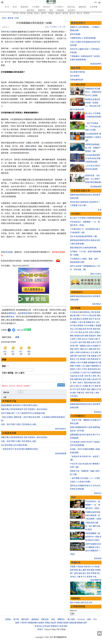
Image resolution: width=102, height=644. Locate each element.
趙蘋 (80, 573)
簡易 (86, 567)
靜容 (89, 573)
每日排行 (47, 7)
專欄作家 (42, 10)
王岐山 (91, 332)
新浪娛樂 (9, 252)
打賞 (54, 27)
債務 (90, 349)
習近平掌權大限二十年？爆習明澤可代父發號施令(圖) (23, 414)
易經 (89, 389)
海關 (76, 379)
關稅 (72, 336)
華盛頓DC (55, 626)
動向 (72, 603)
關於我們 (25, 619)
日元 (92, 352)
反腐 (93, 342)
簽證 (84, 379)
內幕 (96, 339)
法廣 (88, 346)
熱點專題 (30, 10)
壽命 (97, 393)
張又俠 (97, 319)
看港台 (37, 13)
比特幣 (83, 352)
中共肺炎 (74, 312)
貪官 (80, 342)
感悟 (74, 393)
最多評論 (71, 7)
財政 (80, 356)
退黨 (80, 329)
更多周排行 (97, 304)
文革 (72, 396)
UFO (72, 332)
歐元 (88, 352)
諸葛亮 (83, 389)
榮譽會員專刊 (78, 23)
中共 (76, 332)
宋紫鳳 (73, 567)
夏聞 (84, 570)
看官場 (23, 13)
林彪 (96, 386)
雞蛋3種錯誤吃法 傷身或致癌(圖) (83, 248)
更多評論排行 (61, 430)
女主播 (81, 376)
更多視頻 (98, 558)
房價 (92, 359)
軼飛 (76, 570)
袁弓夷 (73, 326)
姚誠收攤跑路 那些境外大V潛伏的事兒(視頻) (19, 407)
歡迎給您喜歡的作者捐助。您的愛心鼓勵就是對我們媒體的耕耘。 (28, 261)
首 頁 (7, 7)
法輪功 (88, 366)
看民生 (44, 13)
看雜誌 (48, 623)
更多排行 (98, 493)
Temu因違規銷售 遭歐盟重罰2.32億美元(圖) (93, 137)
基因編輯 (91, 363)
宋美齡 (85, 386)
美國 (86, 336)
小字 (64, 27)
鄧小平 (91, 386)
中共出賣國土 (90, 326)
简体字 (40, 629)
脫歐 (82, 349)
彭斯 (82, 336)
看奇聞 (86, 13)
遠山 (80, 570)
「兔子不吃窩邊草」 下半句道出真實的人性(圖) (93, 127)
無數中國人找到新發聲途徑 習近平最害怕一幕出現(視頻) (24, 410)
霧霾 (85, 363)
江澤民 (79, 339)
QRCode (20, 330)
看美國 (30, 13)
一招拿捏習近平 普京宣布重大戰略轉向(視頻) (20, 450)
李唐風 (98, 570)
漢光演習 (93, 315)
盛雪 (76, 573)
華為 (80, 332)
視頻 (51, 10)
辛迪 (95, 577)
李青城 (94, 573)
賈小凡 (91, 567)
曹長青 (90, 577)
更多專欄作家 (96, 580)
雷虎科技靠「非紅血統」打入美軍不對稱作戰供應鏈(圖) (93, 179)
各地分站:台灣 (40, 626)
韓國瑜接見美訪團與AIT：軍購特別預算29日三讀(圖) (93, 92)
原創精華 (60, 10)
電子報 (16, 619)
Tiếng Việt (55, 629)
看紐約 (58, 13)
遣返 (80, 379)
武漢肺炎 (85, 312)
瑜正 (74, 577)
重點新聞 (24, 7)
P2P (82, 363)
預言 (83, 393)
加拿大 (77, 349)
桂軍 (94, 383)
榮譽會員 (12, 313)
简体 (95, 2)
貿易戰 (85, 319)
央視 (86, 376)
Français (48, 629)
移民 (95, 376)
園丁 (72, 573)
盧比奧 (73, 315)
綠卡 (97, 379)
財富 (84, 356)
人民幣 (77, 352)
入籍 (93, 379)
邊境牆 (77, 336)
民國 (90, 383)
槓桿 (95, 349)
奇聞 (87, 393)
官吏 (17, 18)
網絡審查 (95, 366)
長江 (94, 322)
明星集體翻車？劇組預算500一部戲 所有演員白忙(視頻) (93, 537)
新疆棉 (89, 322)
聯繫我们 (61, 619)
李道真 (97, 567)
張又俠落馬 (75, 76)
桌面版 (8, 619)
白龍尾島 (76, 373)
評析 (90, 603)
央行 (86, 349)
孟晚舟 (97, 332)
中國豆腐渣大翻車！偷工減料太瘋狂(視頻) (93, 526)
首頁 (4, 18)
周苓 (89, 570)
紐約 (49, 626)
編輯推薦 (82, 7)
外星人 (92, 393)
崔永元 (85, 339)
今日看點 (36, 7)
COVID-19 (84, 315)
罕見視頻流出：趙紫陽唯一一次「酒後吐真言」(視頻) (93, 505)
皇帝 (78, 389)
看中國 (75, 346)
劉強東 (83, 359)
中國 (31, 146)
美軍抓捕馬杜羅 (76, 80)
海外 (75, 383)
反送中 (75, 342)
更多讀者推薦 (61, 455)
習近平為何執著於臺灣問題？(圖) (84, 236)
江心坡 (83, 373)
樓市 (76, 356)
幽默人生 (95, 389)
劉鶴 (99, 336)
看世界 (65, 13)
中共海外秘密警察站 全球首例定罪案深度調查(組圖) (93, 158)
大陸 (78, 363)
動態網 (80, 623)
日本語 (63, 629)
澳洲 (86, 383)
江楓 (78, 577)
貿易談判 (93, 336)
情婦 (84, 342)
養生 (76, 396)
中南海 (91, 339)
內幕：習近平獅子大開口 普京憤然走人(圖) (19, 426)
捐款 (53, 619)
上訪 (83, 366)
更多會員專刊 (96, 64)
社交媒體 (94, 346)
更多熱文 (98, 412)
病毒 (78, 315)
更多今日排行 (96, 274)
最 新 (15, 7)
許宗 (10, 32)
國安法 (79, 319)
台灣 (99, 356)
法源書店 (41, 623)
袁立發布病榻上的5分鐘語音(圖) (14, 446)
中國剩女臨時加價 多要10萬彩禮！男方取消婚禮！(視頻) (93, 515)
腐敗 (89, 342)
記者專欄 (94, 7)
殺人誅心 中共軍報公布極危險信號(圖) (86, 218)
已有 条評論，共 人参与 (13, 373)
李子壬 (83, 577)
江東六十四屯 (82, 369)
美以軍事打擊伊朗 (77, 72)
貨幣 (72, 352)
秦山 (84, 573)
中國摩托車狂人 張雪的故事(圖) (83, 38)
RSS (95, 619)
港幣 (96, 352)
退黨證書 (73, 623)
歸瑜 (72, 570)
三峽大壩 (82, 322)
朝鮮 (72, 349)
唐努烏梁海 (92, 369)
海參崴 (94, 356)
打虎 (97, 342)
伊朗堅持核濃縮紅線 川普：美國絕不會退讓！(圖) (93, 148)
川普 (92, 312)
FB (99, 346)
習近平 (91, 319)
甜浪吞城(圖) (75, 34)
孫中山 (73, 386)
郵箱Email (73, 611)
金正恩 (85, 332)
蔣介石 (79, 386)
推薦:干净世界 (21, 623)
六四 (76, 329)
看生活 (79, 13)
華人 (90, 376)
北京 (78, 359)
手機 (78, 393)
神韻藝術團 (32, 623)
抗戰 (98, 383)
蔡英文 (73, 359)
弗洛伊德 (96, 329)
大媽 (88, 359)
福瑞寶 (66, 623)
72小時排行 (59, 7)
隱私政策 (45, 619)
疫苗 (84, 329)
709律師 (77, 366)
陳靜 (93, 570)
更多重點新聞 (96, 187)
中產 (89, 356)
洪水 (98, 322)
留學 (72, 379)
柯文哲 (90, 329)
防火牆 (98, 363)
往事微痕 (80, 326)
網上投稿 (71, 619)
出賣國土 (74, 322)
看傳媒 (60, 623)
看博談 (51, 13)
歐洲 (61, 626)
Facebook (81, 619)
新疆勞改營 (96, 373)
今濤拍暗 (80, 567)
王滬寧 (73, 339)
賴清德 (97, 312)
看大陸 (16, 13)
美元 (99, 349)
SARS (89, 373)
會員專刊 (72, 10)
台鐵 (74, 319)
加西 (66, 626)
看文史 (72, 13)
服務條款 (35, 619)
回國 (89, 379)
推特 (89, 619)
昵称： (5, 366)
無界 (85, 623)
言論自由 (74, 376)
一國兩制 (82, 346)
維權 (72, 366)
